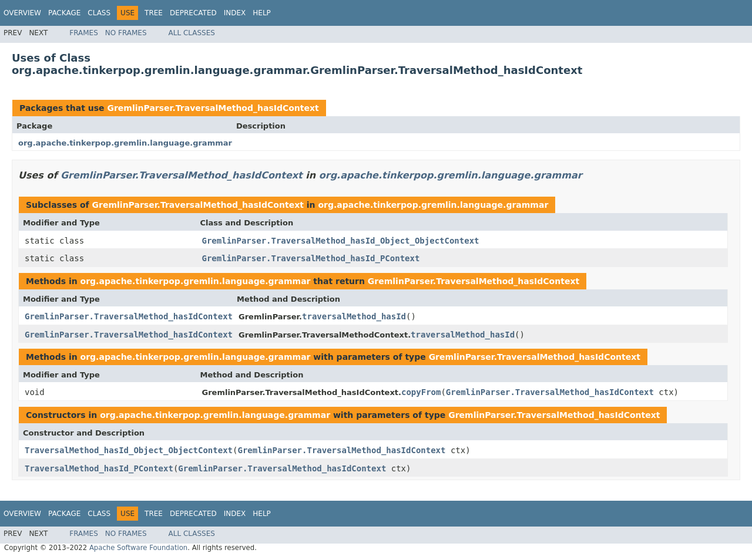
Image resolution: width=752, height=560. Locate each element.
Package (64, 13)
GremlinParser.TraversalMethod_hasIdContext (213, 108)
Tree (154, 13)
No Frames (126, 33)
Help (262, 13)
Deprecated (193, 13)
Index (235, 13)
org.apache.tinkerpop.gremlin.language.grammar (125, 143)
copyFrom (421, 392)
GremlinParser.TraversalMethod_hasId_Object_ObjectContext (341, 241)
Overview (22, 13)
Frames (84, 33)
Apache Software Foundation (138, 548)
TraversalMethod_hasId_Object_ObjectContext (129, 450)
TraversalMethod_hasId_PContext (99, 468)
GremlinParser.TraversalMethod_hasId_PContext (311, 258)
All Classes (192, 33)
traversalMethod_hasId (354, 316)
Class (99, 13)
